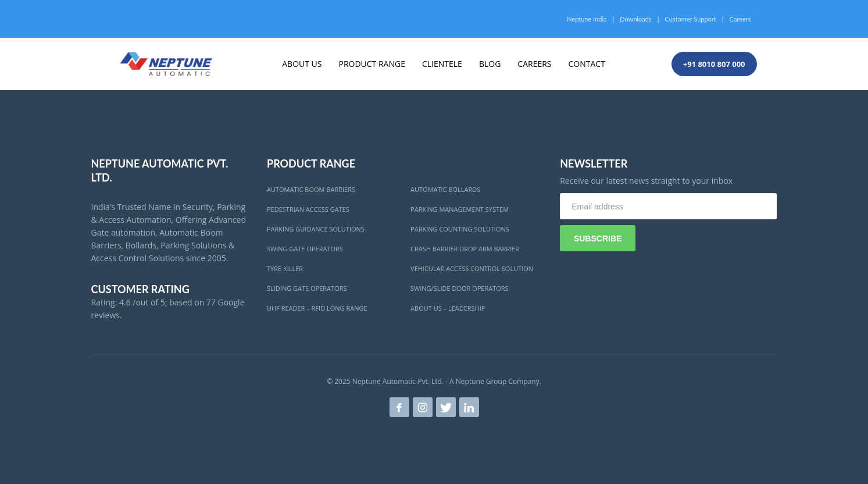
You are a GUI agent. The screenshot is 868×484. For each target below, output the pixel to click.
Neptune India (587, 19)
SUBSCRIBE (598, 239)
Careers (740, 19)
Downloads (635, 19)
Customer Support (691, 19)
